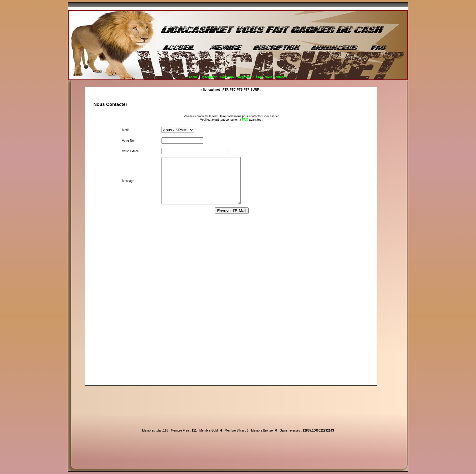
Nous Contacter (276, 77)
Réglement (246, 77)
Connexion (228, 77)
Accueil (194, 77)
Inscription (210, 77)
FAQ (259, 77)
